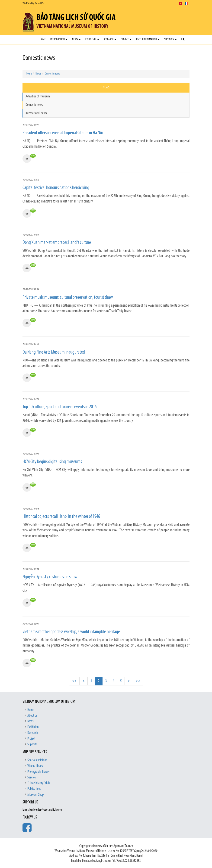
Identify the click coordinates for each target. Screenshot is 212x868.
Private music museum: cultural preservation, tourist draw (68, 297)
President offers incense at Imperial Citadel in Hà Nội (63, 133)
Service (32, 778)
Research (110, 39)
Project (126, 39)
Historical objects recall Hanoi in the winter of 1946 (61, 517)
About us (32, 716)
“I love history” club (39, 783)
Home (43, 39)
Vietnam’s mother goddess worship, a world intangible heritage (71, 632)
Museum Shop (35, 795)
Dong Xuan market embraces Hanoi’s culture (57, 243)
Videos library (35, 766)
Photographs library (39, 772)
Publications (34, 789)
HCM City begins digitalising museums (52, 462)
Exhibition (92, 39)
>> (138, 681)
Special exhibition (37, 760)
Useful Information (148, 39)
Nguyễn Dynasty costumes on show (50, 577)
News (76, 39)
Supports (170, 39)
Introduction (59, 39)
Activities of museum (38, 96)
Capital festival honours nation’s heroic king (56, 188)
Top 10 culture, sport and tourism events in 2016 (59, 407)
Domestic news (52, 74)
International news (36, 113)
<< (74, 681)
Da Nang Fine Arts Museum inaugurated (54, 352)
